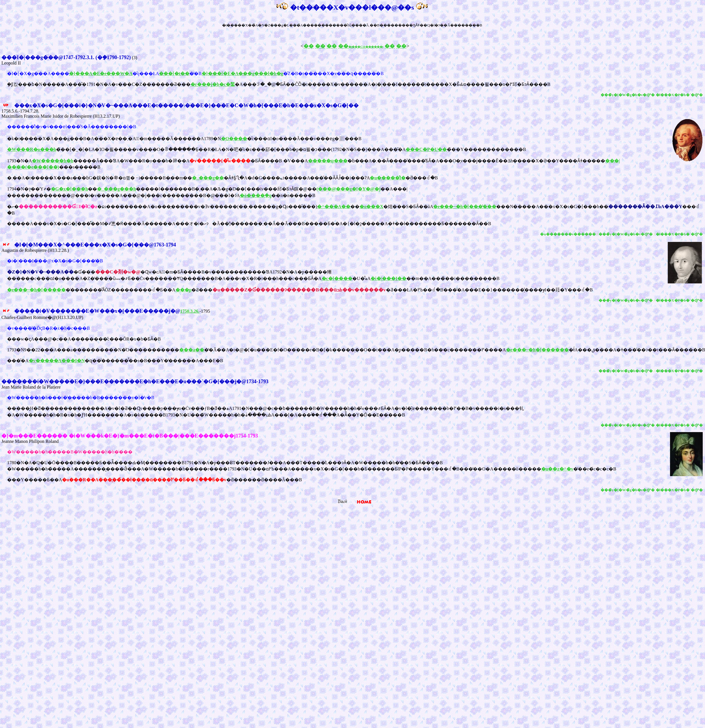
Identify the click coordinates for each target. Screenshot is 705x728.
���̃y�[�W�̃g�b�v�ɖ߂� (628, 95)
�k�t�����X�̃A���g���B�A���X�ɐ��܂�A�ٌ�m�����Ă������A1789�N (114, 139)
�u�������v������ (568, 234)
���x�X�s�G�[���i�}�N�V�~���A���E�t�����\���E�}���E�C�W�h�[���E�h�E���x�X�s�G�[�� (180, 105)
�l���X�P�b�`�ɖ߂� (679, 95)
